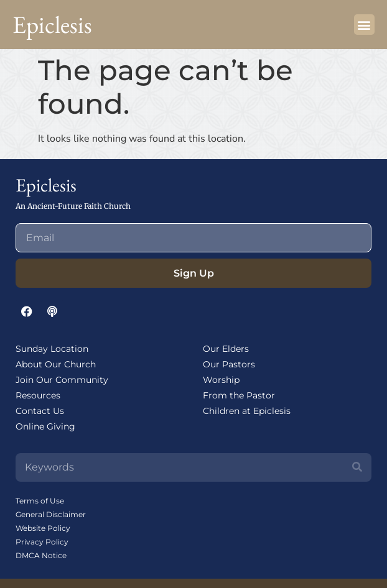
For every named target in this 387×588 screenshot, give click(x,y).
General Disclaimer (51, 514)
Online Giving (45, 426)
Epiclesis (52, 25)
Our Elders (226, 349)
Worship (221, 380)
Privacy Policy (42, 542)
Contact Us (40, 411)
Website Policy (43, 528)
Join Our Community (62, 380)
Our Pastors (229, 364)
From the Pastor (239, 395)
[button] (364, 25)
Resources (38, 395)
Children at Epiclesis (247, 411)
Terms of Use (40, 501)
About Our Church (56, 364)
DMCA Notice (41, 555)
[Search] (357, 467)
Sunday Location (52, 349)
